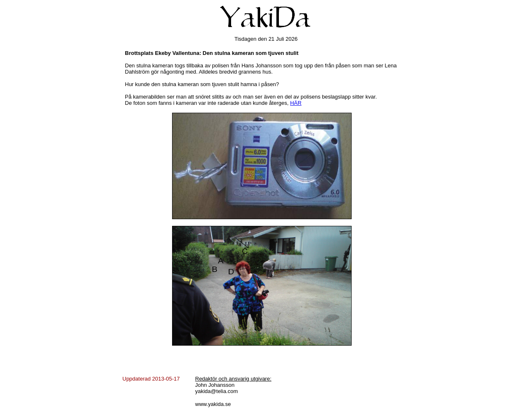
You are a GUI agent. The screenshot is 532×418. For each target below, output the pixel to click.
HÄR (296, 103)
